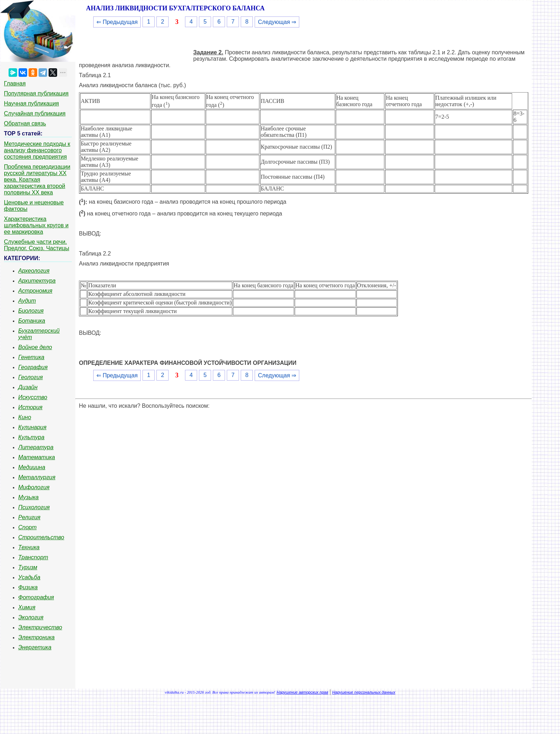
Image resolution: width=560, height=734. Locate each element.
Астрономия (35, 291)
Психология (34, 507)
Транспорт (33, 557)
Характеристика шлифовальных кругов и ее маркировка (36, 225)
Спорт (27, 527)
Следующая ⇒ (277, 22)
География (33, 367)
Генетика (31, 357)
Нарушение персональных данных (364, 692)
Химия (27, 607)
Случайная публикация (35, 113)
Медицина (32, 467)
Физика (28, 587)
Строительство (41, 537)
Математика (37, 457)
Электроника (36, 637)
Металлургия (37, 477)
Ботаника (32, 321)
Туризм (28, 567)
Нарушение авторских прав (302, 692)
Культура (31, 437)
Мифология (34, 487)
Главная (15, 83)
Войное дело (35, 347)
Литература (36, 447)
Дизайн (28, 387)
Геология (31, 377)
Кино (25, 417)
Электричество (40, 627)
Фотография (36, 597)
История (30, 407)
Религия (29, 517)
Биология (31, 311)
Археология (34, 271)
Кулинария (32, 427)
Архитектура (37, 281)
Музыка (28, 497)
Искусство (33, 397)
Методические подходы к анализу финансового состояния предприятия (37, 150)
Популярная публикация (36, 93)
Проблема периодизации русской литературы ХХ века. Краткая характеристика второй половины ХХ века (37, 180)
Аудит (27, 301)
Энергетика (35, 647)
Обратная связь (25, 123)
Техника (29, 547)
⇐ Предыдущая (117, 22)
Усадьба (29, 577)
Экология (31, 617)
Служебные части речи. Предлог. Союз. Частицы (37, 245)
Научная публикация (31, 103)
